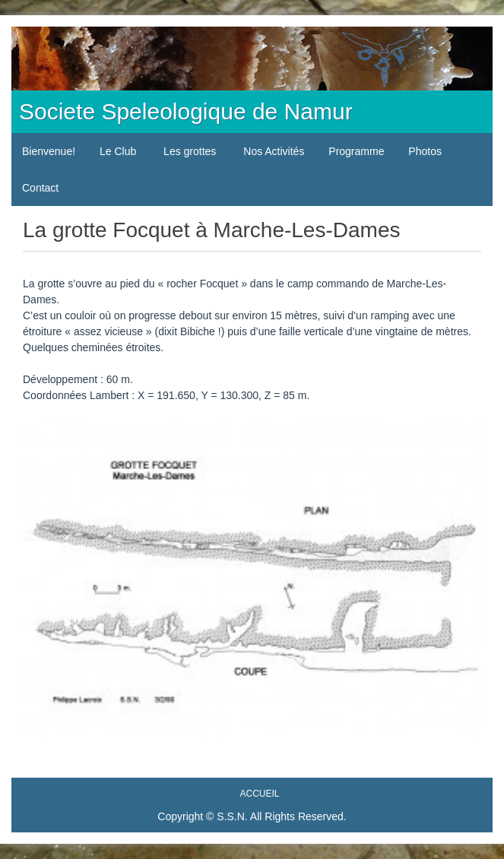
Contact (40, 188)
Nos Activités (274, 151)
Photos (425, 151)
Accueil (259, 794)
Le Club (118, 151)
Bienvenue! (49, 151)
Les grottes (190, 151)
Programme (356, 151)
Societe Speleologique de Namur (186, 111)
